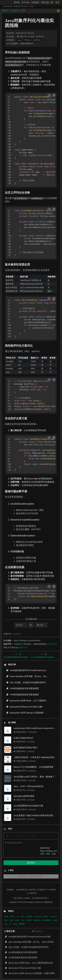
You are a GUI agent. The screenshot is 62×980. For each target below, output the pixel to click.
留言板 (17, 2)
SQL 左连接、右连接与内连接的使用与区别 (28, 682)
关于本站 (25, 2)
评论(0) (31, 742)
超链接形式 (52, 644)
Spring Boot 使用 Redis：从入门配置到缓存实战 (30, 701)
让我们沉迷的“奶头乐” (24, 738)
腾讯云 (28, 898)
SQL (6, 924)
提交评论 (31, 863)
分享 (40, 625)
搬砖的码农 (23, 647)
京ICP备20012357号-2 (40, 898)
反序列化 (37, 40)
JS (10, 924)
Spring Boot (38, 916)
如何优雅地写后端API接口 (26, 748)
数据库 (17, 920)
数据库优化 (37, 920)
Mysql (46, 916)
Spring (29, 916)
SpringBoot (47, 920)
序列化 (27, 40)
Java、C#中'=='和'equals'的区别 (28, 786)
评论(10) (32, 732)
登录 (57, 2)
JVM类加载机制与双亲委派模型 (22, 688)
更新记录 (41, 890)
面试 (23, 916)
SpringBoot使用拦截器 (24, 796)
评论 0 (40, 37)
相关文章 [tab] (9, 931)
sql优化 (55, 920)
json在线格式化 (22, 890)
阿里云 (21, 898)
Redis (23, 920)
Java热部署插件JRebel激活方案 (28, 806)
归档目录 (51, 890)
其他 (6, 920)
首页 (6, 10)
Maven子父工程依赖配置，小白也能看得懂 (33, 767)
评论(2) (31, 751)
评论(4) (32, 771)
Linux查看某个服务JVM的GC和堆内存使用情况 (35, 815)
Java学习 (15, 10)
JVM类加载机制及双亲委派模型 (22, 695)
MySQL (13, 916)
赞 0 (32, 37)
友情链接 (35, 2)
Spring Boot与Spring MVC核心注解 (24, 707)
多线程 (29, 920)
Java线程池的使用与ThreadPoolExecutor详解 (29, 670)
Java (19, 40)
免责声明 (31, 893)
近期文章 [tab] (37, 931)
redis (12, 920)
